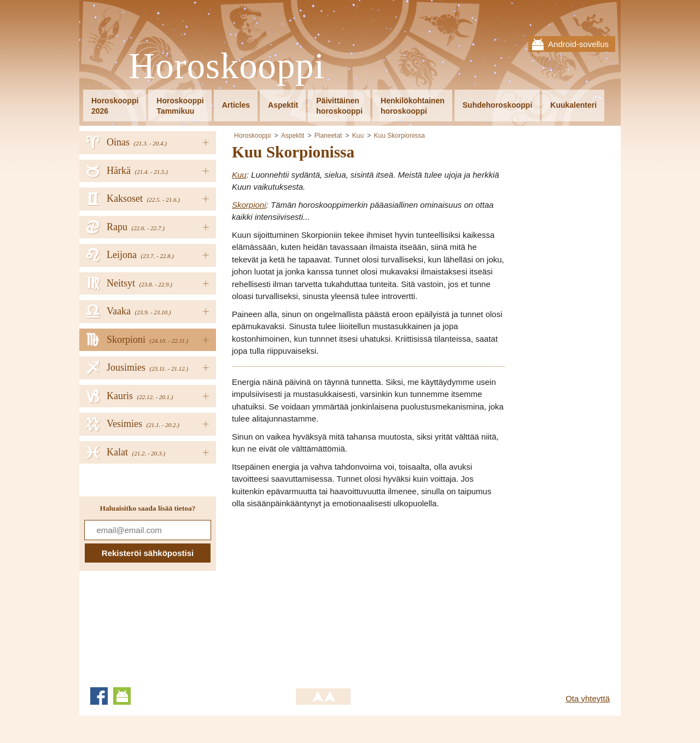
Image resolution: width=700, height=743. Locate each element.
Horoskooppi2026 (115, 106)
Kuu (358, 136)
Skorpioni (249, 205)
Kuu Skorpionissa (399, 136)
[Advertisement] (324, 595)
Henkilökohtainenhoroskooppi (413, 106)
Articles (236, 105)
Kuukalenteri (573, 105)
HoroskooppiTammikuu (180, 106)
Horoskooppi (227, 66)
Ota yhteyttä (588, 698)
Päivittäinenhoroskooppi (339, 106)
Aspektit (283, 105)
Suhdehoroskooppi (498, 105)
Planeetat (328, 136)
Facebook (99, 696)
